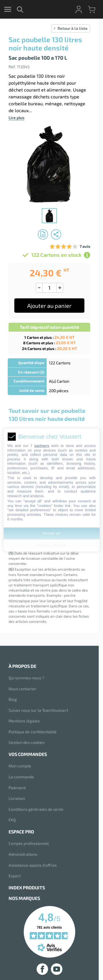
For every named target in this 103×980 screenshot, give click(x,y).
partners (42, 446)
